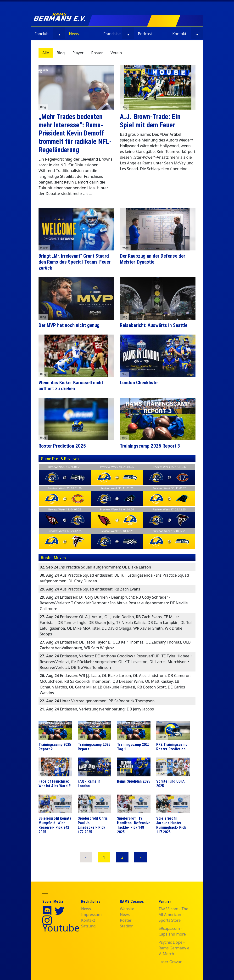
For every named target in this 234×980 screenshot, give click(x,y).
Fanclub (42, 34)
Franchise (112, 34)
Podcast (145, 34)
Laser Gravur (170, 962)
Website (127, 909)
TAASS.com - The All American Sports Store (173, 915)
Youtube (61, 928)
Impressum (91, 915)
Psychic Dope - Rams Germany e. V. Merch (174, 948)
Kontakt (179, 34)
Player (78, 53)
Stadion (127, 926)
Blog (61, 53)
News (74, 34)
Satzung (88, 926)
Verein (116, 53)
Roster (97, 53)
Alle (46, 53)
